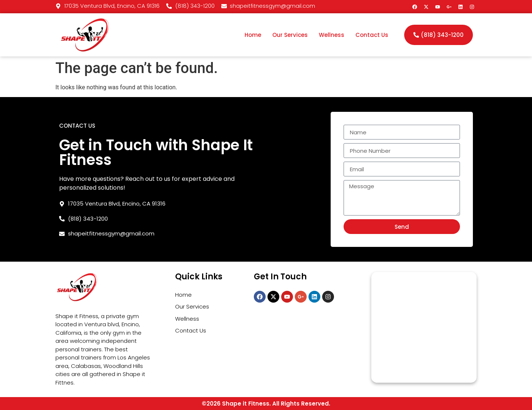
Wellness (332, 35)
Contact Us (372, 35)
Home (253, 35)
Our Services (290, 35)
